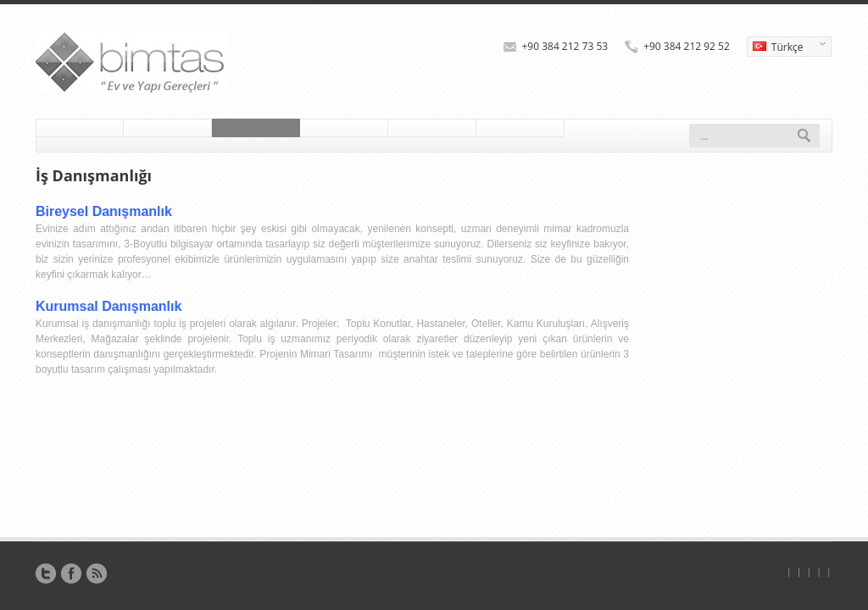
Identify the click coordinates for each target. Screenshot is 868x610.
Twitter (46, 574)
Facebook (71, 574)
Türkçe (786, 48)
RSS (97, 574)
